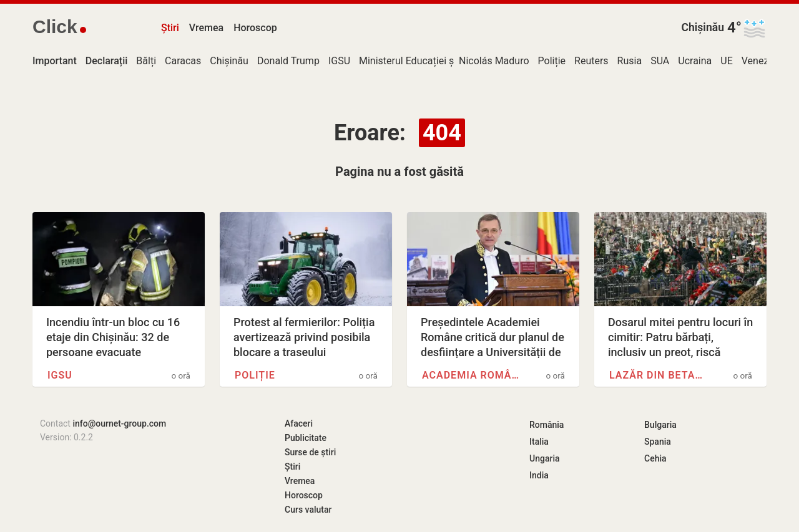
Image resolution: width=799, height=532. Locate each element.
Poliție (552, 61)
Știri (170, 28)
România (547, 425)
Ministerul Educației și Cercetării (430, 61)
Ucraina (695, 61)
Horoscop (255, 28)
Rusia (630, 61)
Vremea (206, 28)
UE (726, 61)
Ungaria (545, 458)
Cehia (655, 458)
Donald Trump (288, 61)
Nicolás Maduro (494, 61)
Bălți (146, 61)
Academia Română (472, 375)
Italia (539, 442)
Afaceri (299, 423)
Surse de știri (310, 452)
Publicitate (306, 438)
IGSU (339, 61)
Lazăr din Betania (659, 375)
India (539, 475)
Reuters (591, 61)
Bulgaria (660, 425)
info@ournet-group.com (119, 423)
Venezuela (764, 61)
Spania (658, 442)
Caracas (183, 61)
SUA (660, 61)
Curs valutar (308, 510)
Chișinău (703, 27)
